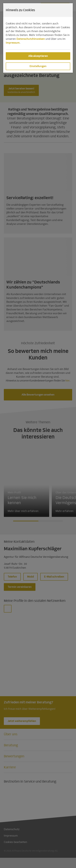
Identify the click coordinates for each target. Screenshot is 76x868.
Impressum (13, 43)
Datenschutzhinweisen (31, 39)
